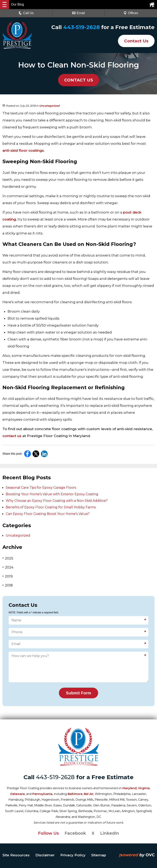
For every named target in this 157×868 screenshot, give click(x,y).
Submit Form (78, 693)
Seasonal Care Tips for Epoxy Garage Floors (41, 488)
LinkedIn (110, 833)
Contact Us (136, 41)
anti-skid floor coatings (23, 150)
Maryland (130, 788)
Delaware (18, 794)
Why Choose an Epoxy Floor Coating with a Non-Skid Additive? (57, 501)
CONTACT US (79, 80)
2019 (8, 576)
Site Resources (16, 855)
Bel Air (89, 794)
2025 (8, 558)
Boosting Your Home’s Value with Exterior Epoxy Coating (52, 494)
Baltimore (75, 794)
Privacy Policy (73, 855)
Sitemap (99, 855)
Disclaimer (45, 855)
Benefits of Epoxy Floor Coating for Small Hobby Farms (51, 507)
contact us (12, 436)
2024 (8, 567)
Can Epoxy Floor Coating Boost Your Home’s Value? (48, 514)
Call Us (26, 13)
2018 (8, 585)
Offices (131, 13)
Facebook (75, 833)
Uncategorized (49, 106)
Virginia (144, 788)
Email (78, 13)
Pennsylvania (42, 794)
